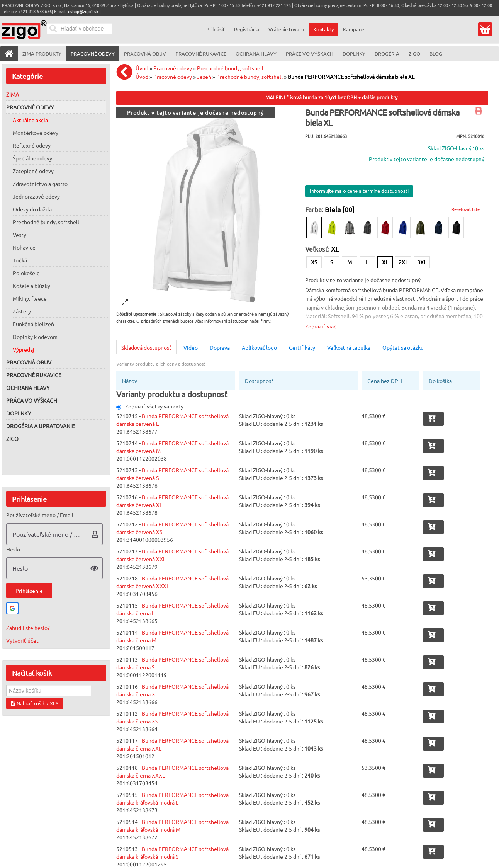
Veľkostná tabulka (349, 347)
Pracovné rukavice (34, 375)
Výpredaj (24, 349)
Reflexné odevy (32, 145)
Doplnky (19, 413)
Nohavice (24, 247)
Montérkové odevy (36, 133)
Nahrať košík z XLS (35, 703)
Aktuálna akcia (30, 120)
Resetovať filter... (468, 209)
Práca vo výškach (32, 400)
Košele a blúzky (31, 286)
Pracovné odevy (30, 107)
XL (385, 262)
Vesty (20, 235)
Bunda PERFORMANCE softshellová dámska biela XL (351, 77)
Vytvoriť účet (22, 640)
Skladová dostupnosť (146, 347)
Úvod (142, 68)
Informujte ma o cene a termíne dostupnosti (359, 191)
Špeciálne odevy (32, 158)
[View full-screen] (125, 302)
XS (314, 262)
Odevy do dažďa (32, 209)
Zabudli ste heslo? (28, 628)
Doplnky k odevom (35, 337)
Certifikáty (302, 347)
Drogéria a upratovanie (41, 426)
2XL (403, 262)
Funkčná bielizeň (33, 324)
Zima (13, 94)
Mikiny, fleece (30, 298)
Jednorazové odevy (36, 196)
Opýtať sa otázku (403, 347)
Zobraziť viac (321, 326)
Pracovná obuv (29, 362)
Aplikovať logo (259, 347)
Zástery (22, 311)
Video (191, 347)
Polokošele (26, 273)
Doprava (220, 347)
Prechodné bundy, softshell (46, 222)
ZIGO (12, 439)
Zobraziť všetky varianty (150, 406)
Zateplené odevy (33, 171)
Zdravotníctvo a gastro (40, 184)
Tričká (20, 260)
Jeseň (204, 77)
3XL (422, 262)
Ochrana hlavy (28, 388)
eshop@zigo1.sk (83, 11)
